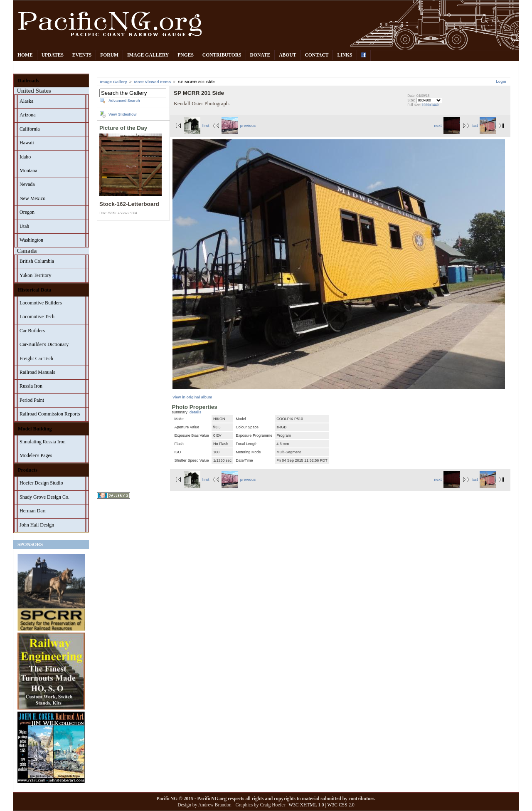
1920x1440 (430, 105)
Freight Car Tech (36, 359)
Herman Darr (33, 511)
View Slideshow (123, 114)
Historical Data (34, 290)
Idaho (25, 157)
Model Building (35, 429)
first (197, 126)
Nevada (27, 184)
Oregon (27, 212)
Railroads (28, 81)
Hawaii (27, 143)
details (196, 412)
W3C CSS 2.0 (341, 805)
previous (239, 126)
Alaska (26, 101)
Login (501, 82)
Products (28, 470)
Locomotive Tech (37, 316)
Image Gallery (148, 55)
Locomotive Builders (41, 303)
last (484, 126)
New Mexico (32, 198)
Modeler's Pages (36, 455)
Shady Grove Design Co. (44, 497)
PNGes (186, 55)
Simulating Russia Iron (43, 442)
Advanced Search (124, 101)
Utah (24, 226)
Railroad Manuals (37, 372)
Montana (28, 171)
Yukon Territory (36, 275)
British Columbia (37, 261)
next (447, 126)
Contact (316, 55)
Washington (31, 240)
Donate (260, 55)
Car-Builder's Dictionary (44, 344)
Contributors (222, 55)
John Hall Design (37, 525)
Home (25, 55)
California (30, 129)
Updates (53, 55)
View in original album (192, 397)
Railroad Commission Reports (50, 414)
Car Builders (32, 331)
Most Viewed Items (153, 82)
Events (82, 55)
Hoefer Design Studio (41, 483)
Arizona (28, 115)
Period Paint (32, 400)
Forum (109, 55)
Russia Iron (31, 386)
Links (345, 55)
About (287, 55)
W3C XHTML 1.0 (306, 805)
